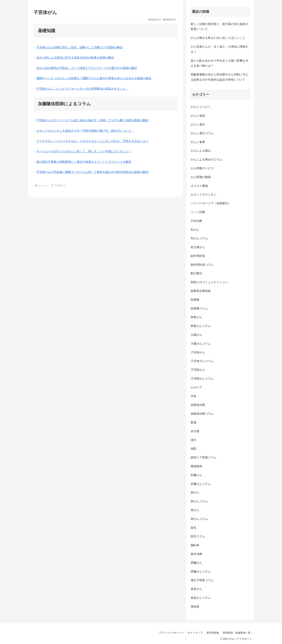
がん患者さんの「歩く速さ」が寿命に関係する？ (219, 49)
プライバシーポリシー (171, 633)
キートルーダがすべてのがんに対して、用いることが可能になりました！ (84, 151)
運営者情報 (213, 633)
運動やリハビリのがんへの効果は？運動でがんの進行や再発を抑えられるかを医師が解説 (94, 78)
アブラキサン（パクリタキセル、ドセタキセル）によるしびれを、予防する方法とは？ (92, 141)
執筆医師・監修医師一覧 (237, 633)
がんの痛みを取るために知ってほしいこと (218, 38)
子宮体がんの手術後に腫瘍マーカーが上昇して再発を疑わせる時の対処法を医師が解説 (92, 172)
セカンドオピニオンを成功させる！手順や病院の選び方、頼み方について (85, 131)
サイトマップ (195, 633)
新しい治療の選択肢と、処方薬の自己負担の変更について (219, 27)
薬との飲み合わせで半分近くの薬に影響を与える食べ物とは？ (219, 63)
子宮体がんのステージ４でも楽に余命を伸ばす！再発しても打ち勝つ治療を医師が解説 (92, 120)
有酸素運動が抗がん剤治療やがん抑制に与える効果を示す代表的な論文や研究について (219, 77)
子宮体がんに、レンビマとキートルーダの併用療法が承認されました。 (82, 89)
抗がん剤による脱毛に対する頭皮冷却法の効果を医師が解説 (75, 58)
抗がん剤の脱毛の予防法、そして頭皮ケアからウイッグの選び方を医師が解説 (87, 68)
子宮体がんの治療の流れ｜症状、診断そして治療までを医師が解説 (79, 47)
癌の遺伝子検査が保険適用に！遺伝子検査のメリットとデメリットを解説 (84, 162)
